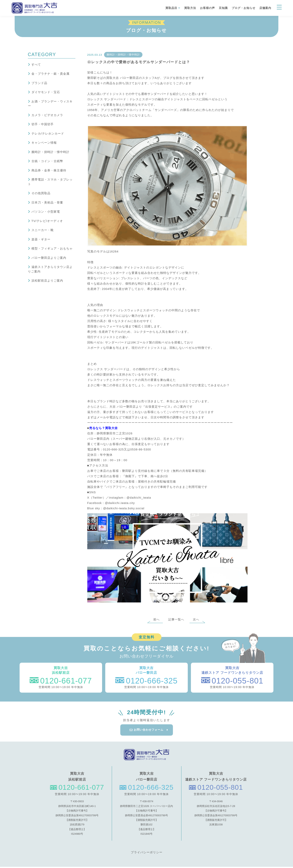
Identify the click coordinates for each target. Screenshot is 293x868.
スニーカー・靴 (43, 230)
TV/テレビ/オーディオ (47, 221)
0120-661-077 (61, 681)
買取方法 (190, 8)
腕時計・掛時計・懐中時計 (50, 152)
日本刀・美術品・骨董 (47, 202)
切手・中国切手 (43, 124)
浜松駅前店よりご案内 (47, 281)
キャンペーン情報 (44, 143)
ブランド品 (39, 83)
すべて (36, 65)
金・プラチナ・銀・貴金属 (50, 74)
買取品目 (171, 8)
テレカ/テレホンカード (48, 133)
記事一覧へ (176, 619)
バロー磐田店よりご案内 (49, 258)
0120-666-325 (146, 681)
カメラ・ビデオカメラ (47, 115)
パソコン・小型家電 (46, 212)
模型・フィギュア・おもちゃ (52, 248)
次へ (196, 619)
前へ (156, 619)
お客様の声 (207, 8)
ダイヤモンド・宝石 (46, 92)
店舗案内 (265, 8)
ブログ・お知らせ (244, 8)
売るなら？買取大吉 (103, 428)
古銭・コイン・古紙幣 (47, 161)
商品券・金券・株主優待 (49, 170)
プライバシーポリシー (147, 853)
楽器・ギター (41, 239)
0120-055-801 (232, 681)
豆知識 (223, 8)
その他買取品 (41, 193)
